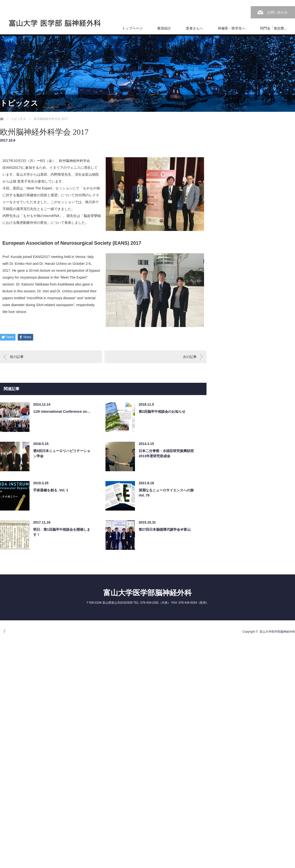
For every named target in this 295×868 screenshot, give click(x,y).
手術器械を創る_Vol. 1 (51, 490)
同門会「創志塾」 (274, 28)
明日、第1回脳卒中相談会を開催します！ (62, 532)
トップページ (132, 28)
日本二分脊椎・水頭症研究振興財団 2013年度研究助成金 (166, 453)
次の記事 (190, 357)
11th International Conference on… (62, 412)
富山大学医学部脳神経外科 (147, 593)
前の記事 (17, 357)
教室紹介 (164, 28)
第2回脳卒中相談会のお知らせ (162, 412)
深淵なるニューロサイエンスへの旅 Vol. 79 (166, 493)
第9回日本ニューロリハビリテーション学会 (62, 453)
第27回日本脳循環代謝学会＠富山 (165, 529)
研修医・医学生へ (232, 28)
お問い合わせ (277, 12)
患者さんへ (194, 28)
